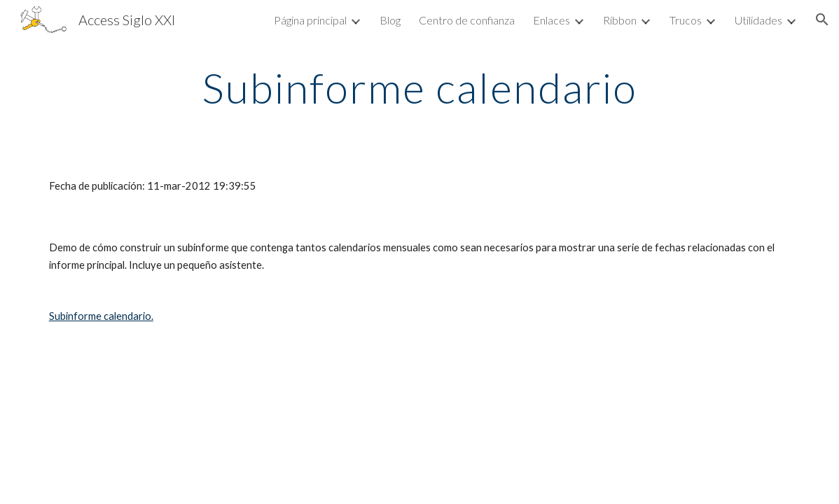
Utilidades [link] (758, 20)
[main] (419, 87)
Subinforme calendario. (101, 316)
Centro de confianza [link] (467, 20)
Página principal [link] (310, 20)
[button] (822, 20)
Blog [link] (390, 20)
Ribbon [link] (620, 20)
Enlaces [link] (552, 20)
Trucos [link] (686, 20)
